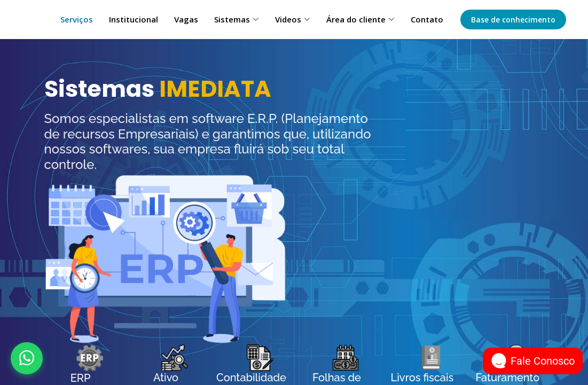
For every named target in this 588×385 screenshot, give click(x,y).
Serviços (77, 19)
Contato (427, 19)
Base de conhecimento (513, 20)
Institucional (134, 19)
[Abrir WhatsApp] (27, 358)
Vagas (186, 19)
